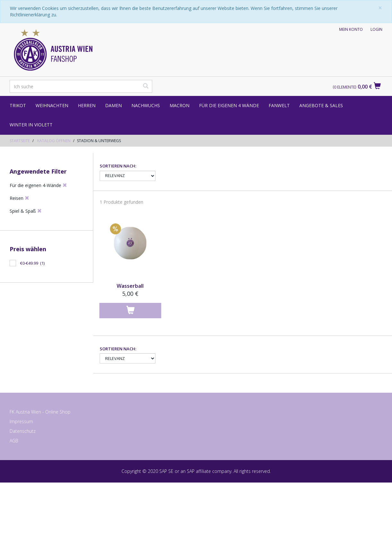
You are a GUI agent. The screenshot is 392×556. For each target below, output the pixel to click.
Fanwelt (279, 105)
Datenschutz (23, 505)
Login (376, 29)
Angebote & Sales (321, 105)
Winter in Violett (31, 125)
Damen (113, 105)
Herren (87, 105)
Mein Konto (351, 29)
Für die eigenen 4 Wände (229, 105)
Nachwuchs (146, 105)
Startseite (20, 141)
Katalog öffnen (54, 141)
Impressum (21, 496)
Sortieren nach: (118, 240)
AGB (14, 515)
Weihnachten (52, 105)
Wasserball (130, 360)
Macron (179, 105)
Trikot (18, 105)
